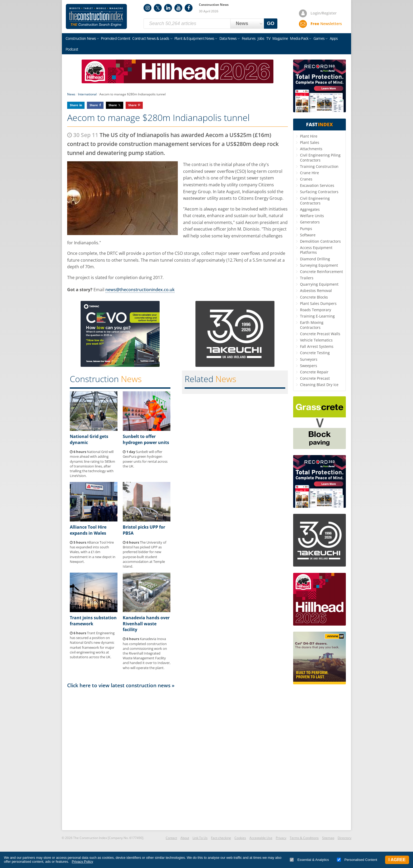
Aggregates (310, 209)
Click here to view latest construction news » (121, 685)
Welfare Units (312, 216)
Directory (345, 838)
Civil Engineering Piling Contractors (320, 157)
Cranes (306, 179)
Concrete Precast (315, 378)
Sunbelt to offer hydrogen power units (146, 439)
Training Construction (319, 166)
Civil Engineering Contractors (315, 201)
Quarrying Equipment (319, 284)
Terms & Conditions (304, 838)
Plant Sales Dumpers (318, 303)
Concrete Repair (314, 372)
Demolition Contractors (320, 241)
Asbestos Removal (316, 291)
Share (74, 105)
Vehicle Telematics (316, 340)
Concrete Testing (315, 353)
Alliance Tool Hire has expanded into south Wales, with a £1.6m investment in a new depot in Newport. (93, 552)
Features (249, 38)
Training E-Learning (317, 316)
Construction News (81, 38)
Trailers (307, 278)
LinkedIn (168, 8)
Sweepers (309, 366)
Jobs (261, 38)
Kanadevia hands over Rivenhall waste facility (146, 624)
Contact (171, 838)
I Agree (397, 860)
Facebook (189, 8)
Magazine (280, 38)
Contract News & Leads (151, 38)
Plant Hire (309, 136)
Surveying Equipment (319, 265)
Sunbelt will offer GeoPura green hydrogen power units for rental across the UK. (145, 459)
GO (271, 23)
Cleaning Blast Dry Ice (319, 385)
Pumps (306, 229)
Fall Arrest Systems (317, 346)
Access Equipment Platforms (316, 250)
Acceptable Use (261, 838)
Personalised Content (357, 860)
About (185, 838)
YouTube (178, 8)
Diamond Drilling (315, 259)
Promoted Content (115, 38)
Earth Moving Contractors (312, 325)
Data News (228, 38)
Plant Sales (310, 142)
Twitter (158, 8)
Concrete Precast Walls (320, 334)
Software (308, 235)
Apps (334, 38)
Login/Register (324, 13)
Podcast (72, 49)
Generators (310, 222)
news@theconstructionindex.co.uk (140, 290)
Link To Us (200, 838)
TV (268, 38)
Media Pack (299, 38)
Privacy (281, 838)
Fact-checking (221, 838)
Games (319, 38)
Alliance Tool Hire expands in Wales (88, 530)
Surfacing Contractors (319, 192)
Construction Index (96, 17)
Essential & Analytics (309, 860)
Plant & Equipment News (194, 38)
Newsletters (326, 24)
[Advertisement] (178, 759)
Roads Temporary (316, 310)
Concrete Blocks (314, 297)
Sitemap (328, 838)
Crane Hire (309, 173)
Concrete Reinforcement (321, 272)
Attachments (311, 149)
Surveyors (309, 359)
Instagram (147, 8)
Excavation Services (317, 185)
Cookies (240, 838)
